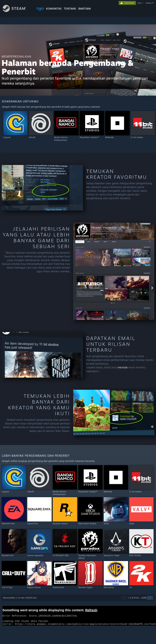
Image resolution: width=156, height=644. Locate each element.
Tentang (70, 9)
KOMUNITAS (54, 9)
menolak (122, 367)
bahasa (149, 3)
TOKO (40, 9)
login (140, 3)
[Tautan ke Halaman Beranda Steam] (17, 11)
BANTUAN (85, 9)
